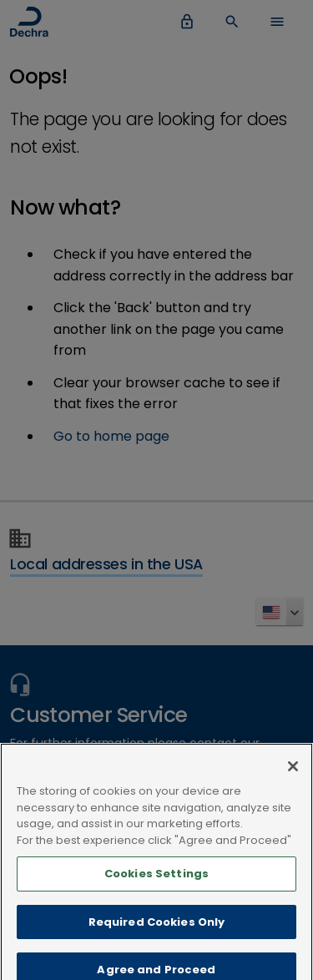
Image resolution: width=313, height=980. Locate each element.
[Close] (293, 771)
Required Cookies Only (157, 927)
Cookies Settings (156, 879)
